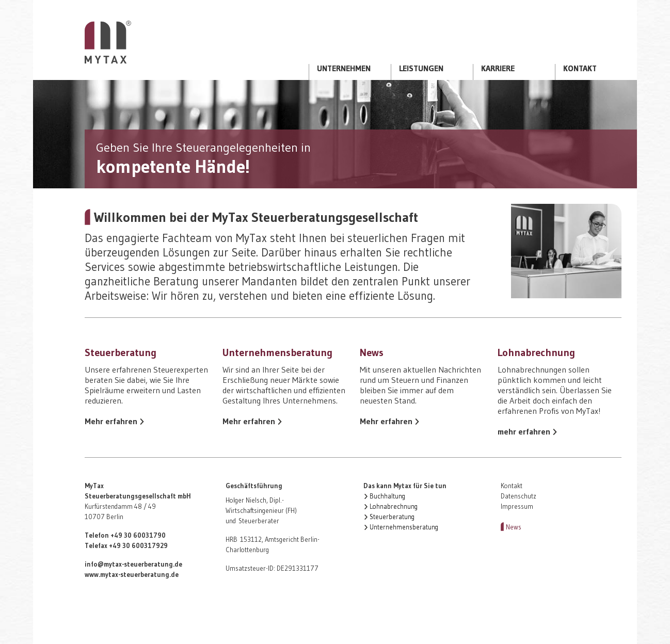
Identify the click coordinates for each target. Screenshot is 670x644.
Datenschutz (519, 496)
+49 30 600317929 (138, 546)
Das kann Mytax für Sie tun (405, 486)
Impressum (517, 506)
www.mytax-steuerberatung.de (132, 575)
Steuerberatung (392, 517)
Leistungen (421, 69)
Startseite (108, 42)
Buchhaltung (387, 496)
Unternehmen (344, 69)
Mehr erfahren (111, 421)
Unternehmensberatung (404, 527)
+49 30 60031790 (138, 535)
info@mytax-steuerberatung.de (133, 564)
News (514, 527)
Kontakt (580, 69)
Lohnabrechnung (394, 506)
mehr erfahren (524, 431)
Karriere (498, 69)
